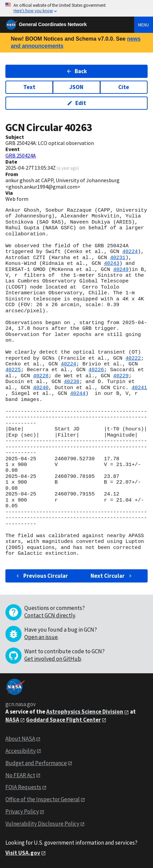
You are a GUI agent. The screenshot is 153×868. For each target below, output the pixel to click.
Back (76, 71)
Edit (76, 103)
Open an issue (41, 637)
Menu (144, 25)
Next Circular (112, 576)
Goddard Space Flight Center (63, 720)
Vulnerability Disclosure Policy (42, 824)
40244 (78, 394)
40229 (121, 376)
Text (29, 87)
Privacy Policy (22, 811)
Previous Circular (41, 576)
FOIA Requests (23, 787)
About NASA (20, 739)
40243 (112, 263)
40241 (139, 388)
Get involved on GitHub (53, 659)
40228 (41, 376)
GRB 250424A (21, 155)
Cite (124, 87)
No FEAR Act (20, 775)
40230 (72, 382)
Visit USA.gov (23, 853)
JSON (76, 87)
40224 (130, 252)
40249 (121, 270)
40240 (41, 388)
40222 (133, 358)
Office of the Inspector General (43, 799)
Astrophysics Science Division (85, 712)
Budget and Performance (36, 763)
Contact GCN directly (50, 615)
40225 (13, 370)
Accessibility (21, 751)
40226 (96, 370)
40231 (118, 258)
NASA (12, 720)
